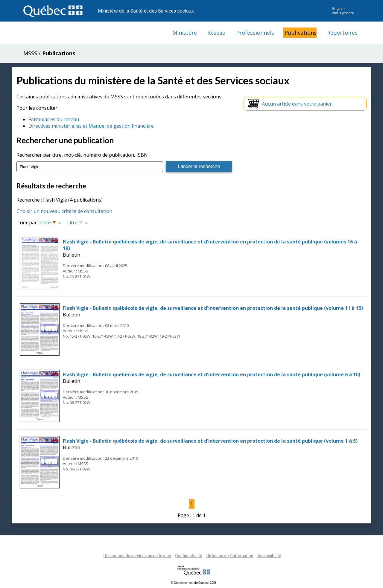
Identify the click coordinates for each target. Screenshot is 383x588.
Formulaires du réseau (54, 119)
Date (45, 223)
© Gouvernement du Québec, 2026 (194, 583)
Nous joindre (343, 13)
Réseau (216, 33)
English (338, 9)
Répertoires (342, 33)
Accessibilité (269, 556)
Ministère (185, 33)
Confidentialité (189, 556)
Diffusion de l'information (230, 556)
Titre (72, 223)
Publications (301, 33)
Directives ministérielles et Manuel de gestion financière (91, 126)
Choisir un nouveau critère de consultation (64, 211)
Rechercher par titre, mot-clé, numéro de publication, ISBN (82, 155)
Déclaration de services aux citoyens (137, 556)
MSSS (30, 53)
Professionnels (255, 33)
